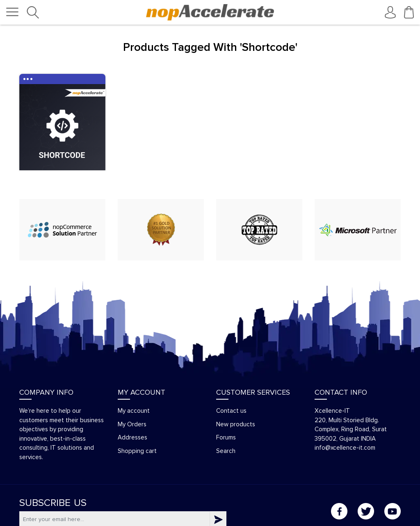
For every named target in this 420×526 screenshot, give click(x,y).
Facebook (339, 511)
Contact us (231, 411)
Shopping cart (137, 451)
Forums (226, 438)
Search (226, 451)
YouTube (393, 511)
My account (134, 411)
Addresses (132, 438)
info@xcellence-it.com (345, 448)
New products (236, 424)
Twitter (366, 511)
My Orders (132, 424)
